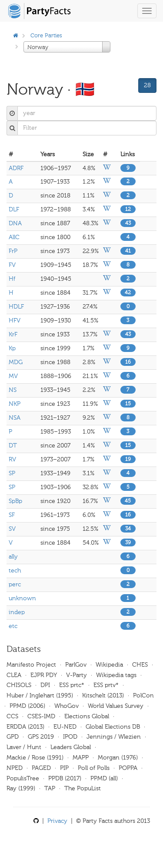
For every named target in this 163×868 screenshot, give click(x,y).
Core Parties (46, 35)
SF (12, 515)
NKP (15, 404)
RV (12, 459)
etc (13, 626)
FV (12, 265)
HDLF (16, 307)
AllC (14, 237)
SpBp (15, 501)
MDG (16, 362)
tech (15, 570)
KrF (13, 334)
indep (17, 612)
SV (12, 529)
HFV (15, 321)
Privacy (57, 821)
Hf (12, 279)
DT (13, 446)
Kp (12, 348)
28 (147, 85)
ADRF (16, 168)
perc (15, 584)
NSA (15, 418)
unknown (22, 598)
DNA (15, 223)
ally (13, 557)
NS (13, 390)
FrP (13, 251)
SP (12, 473)
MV (13, 376)
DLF (14, 209)
